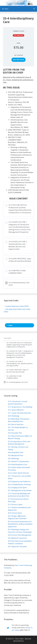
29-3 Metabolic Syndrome (17, 538)
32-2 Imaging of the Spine (17, 487)
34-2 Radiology (13, 458)
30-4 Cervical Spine (15, 513)
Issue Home (7, 338)
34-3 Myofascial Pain (15, 455)
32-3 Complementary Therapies (19, 484)
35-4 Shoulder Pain (15, 433)
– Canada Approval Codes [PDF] (16, 306)
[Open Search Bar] (34, 9)
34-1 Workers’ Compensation (18, 461)
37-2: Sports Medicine (16, 410)
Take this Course (18, 60)
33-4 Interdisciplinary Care (18, 464)
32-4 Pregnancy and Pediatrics (19, 481)
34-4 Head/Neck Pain (16, 452)
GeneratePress (18, 641)
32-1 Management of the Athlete (20, 490)
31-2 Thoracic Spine (15, 504)
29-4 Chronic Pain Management (20, 535)
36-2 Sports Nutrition (16, 424)
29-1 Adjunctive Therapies (17, 546)
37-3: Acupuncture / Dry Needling (20, 407)
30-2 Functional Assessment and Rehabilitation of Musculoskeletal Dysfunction (20, 524)
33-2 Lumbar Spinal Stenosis (18, 473)
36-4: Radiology (14, 416)
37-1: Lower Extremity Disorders (19, 413)
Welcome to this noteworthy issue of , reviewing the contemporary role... (18, 80)
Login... (10, 325)
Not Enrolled (18, 35)
